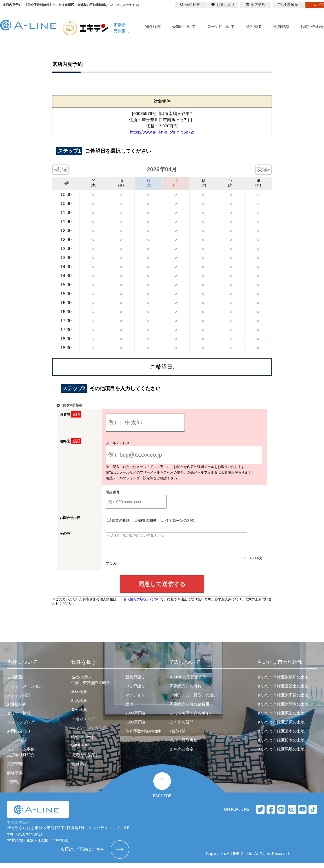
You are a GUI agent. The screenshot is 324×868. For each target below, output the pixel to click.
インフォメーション (25, 691)
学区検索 (79, 697)
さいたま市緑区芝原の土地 (281, 727)
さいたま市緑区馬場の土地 (281, 754)
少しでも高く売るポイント (194, 718)
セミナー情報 (19, 718)
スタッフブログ (21, 727)
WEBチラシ (82, 751)
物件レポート (83, 742)
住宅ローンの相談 (176, 520)
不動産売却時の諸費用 (190, 709)
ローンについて (221, 26)
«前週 (61, 169)
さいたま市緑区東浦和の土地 (283, 682)
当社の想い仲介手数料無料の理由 (91, 685)
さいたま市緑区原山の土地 (281, 718)
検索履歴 (288, 5)
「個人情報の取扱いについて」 (143, 604)
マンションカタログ (89, 733)
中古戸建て (135, 691)
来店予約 (256, 5)
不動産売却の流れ (186, 691)
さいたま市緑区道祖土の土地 (283, 691)
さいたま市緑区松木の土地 (281, 745)
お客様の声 (17, 709)
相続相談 (178, 736)
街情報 (13, 787)
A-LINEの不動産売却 (188, 682)
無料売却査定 (182, 754)
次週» (263, 169)
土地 (129, 709)
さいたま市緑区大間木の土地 (283, 709)
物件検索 (153, 26)
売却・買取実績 (184, 745)
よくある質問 (182, 727)
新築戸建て (135, 682)
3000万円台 (136, 727)
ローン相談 (17, 745)
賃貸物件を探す (85, 760)
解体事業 (15, 778)
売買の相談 (144, 520)
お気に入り (223, 5)
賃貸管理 (15, 769)
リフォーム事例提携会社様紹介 (21, 757)
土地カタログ (83, 724)
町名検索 (79, 706)
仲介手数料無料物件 (143, 736)
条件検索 (79, 715)
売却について (184, 26)
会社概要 (254, 26)
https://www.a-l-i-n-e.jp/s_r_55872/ (162, 132)
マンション (135, 700)
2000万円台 (136, 718)
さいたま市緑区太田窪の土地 (283, 700)
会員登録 (281, 26)
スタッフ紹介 (19, 700)
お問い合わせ (312, 26)
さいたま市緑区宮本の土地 (281, 736)
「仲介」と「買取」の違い (194, 700)
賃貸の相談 (117, 520)
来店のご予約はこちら (83, 854)
